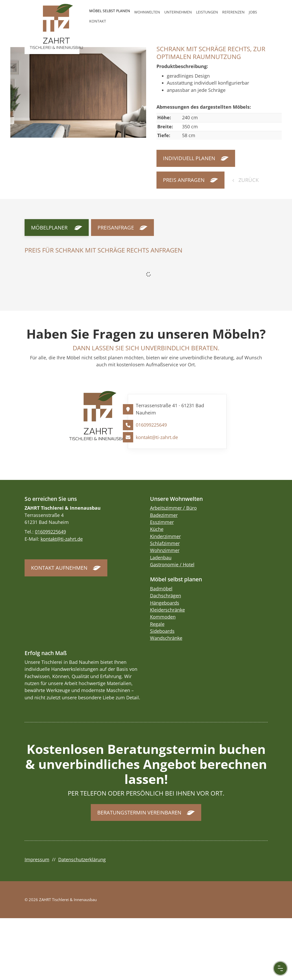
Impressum (37, 859)
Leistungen (207, 12)
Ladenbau (161, 558)
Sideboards (162, 631)
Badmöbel (161, 589)
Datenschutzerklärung (82, 859)
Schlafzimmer (165, 543)
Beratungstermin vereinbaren (139, 812)
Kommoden (163, 617)
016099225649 (151, 425)
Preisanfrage (116, 228)
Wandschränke (166, 638)
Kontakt (98, 21)
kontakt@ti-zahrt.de (157, 437)
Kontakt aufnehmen (59, 568)
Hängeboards (165, 603)
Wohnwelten (147, 12)
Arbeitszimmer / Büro (173, 508)
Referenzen (233, 12)
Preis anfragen (184, 180)
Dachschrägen (166, 596)
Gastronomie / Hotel (172, 565)
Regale (157, 624)
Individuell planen (189, 158)
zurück (248, 180)
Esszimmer (162, 522)
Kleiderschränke (167, 610)
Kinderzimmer (165, 536)
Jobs (253, 12)
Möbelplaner (49, 228)
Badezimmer (164, 515)
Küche (157, 529)
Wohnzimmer (165, 550)
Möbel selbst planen (110, 11)
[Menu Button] (280, 968)
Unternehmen (178, 12)
